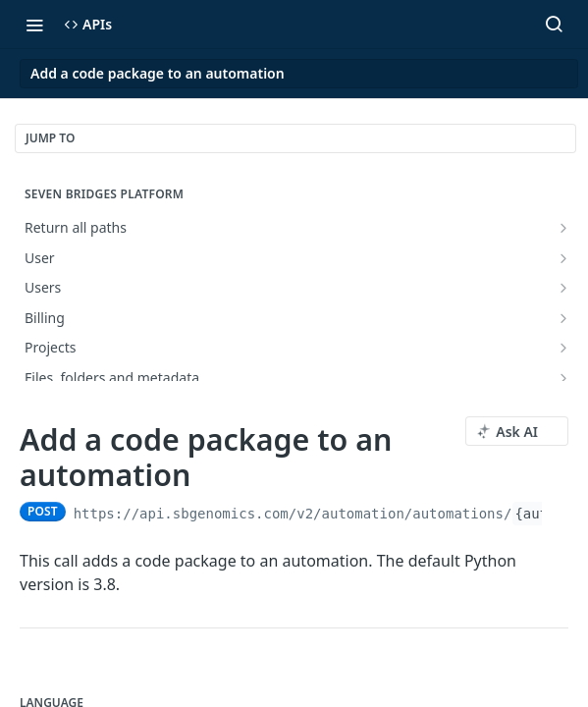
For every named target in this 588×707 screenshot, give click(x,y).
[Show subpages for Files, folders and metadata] (563, 378)
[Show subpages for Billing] (563, 318)
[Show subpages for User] (563, 258)
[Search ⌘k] (554, 25)
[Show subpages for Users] (563, 288)
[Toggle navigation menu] (34, 25)
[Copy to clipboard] (559, 512)
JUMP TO (50, 138)
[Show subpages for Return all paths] (563, 228)
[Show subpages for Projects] (563, 348)
